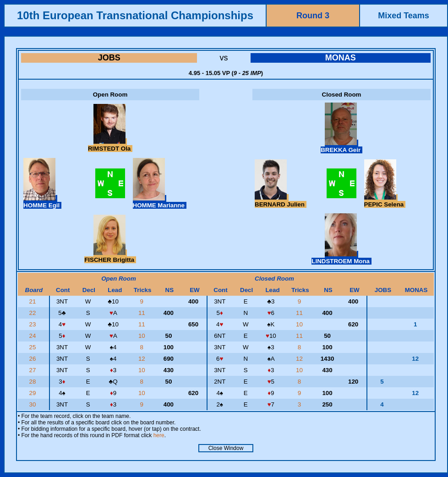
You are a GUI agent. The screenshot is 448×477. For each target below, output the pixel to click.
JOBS (109, 58)
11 (143, 313)
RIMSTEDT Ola (110, 145)
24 (34, 336)
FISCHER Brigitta (110, 256)
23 (34, 324)
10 (300, 324)
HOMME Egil (42, 202)
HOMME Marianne (160, 202)
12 (143, 359)
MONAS (341, 58)
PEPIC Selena (385, 201)
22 (34, 313)
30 (34, 404)
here (159, 435)
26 (34, 359)
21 (34, 301)
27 (34, 370)
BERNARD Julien (281, 201)
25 (34, 347)
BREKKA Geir (341, 146)
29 (34, 393)
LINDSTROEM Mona (341, 258)
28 (34, 382)
